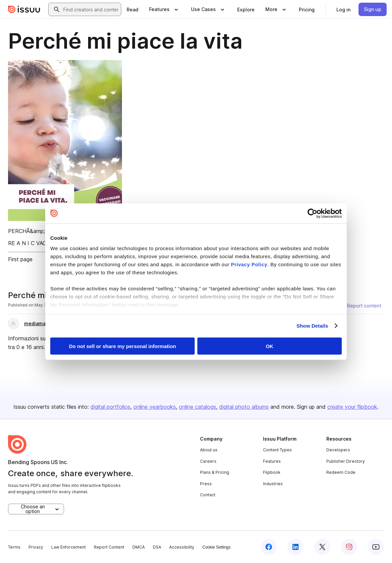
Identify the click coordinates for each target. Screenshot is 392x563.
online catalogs (198, 407)
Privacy (36, 547)
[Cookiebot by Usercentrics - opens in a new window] (312, 213)
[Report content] (360, 306)
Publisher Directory (346, 461)
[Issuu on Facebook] (269, 547)
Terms (14, 547)
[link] (133, 9)
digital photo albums (244, 407)
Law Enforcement (69, 547)
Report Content (109, 547)
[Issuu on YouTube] (376, 547)
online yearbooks (155, 407)
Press (206, 484)
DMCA (139, 547)
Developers (338, 450)
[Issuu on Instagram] (349, 547)
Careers (208, 461)
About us (209, 450)
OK (270, 346)
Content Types (277, 450)
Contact (208, 495)
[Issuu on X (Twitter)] (322, 547)
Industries (273, 484)
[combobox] (91, 9)
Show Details (312, 326)
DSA (157, 547)
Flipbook (272, 472)
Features (272, 461)
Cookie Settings (216, 547)
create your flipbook (352, 407)
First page (20, 259)
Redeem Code (341, 472)
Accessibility (182, 547)
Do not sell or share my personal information (122, 346)
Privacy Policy (249, 264)
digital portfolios (110, 407)
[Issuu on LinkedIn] (296, 547)
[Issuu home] (24, 9)
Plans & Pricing (215, 472)
